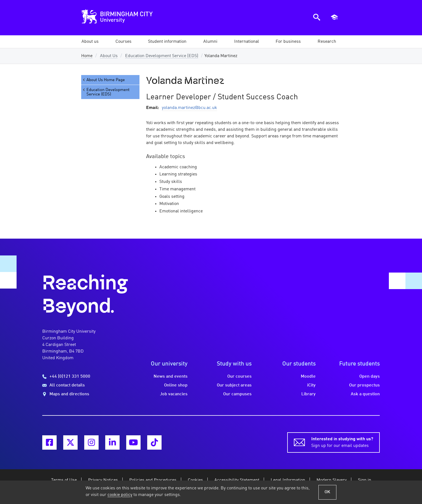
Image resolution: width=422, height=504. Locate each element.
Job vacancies (174, 394)
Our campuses (237, 394)
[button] (90, 42)
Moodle (308, 377)
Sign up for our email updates (342, 442)
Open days (370, 377)
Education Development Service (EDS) (162, 56)
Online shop (176, 385)
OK (327, 492)
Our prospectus (364, 385)
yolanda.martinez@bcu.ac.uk (189, 108)
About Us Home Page (103, 80)
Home (87, 56)
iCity (311, 385)
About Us (109, 56)
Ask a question (365, 394)
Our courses (239, 377)
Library (308, 394)
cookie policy (120, 495)
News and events (171, 377)
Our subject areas (234, 385)
